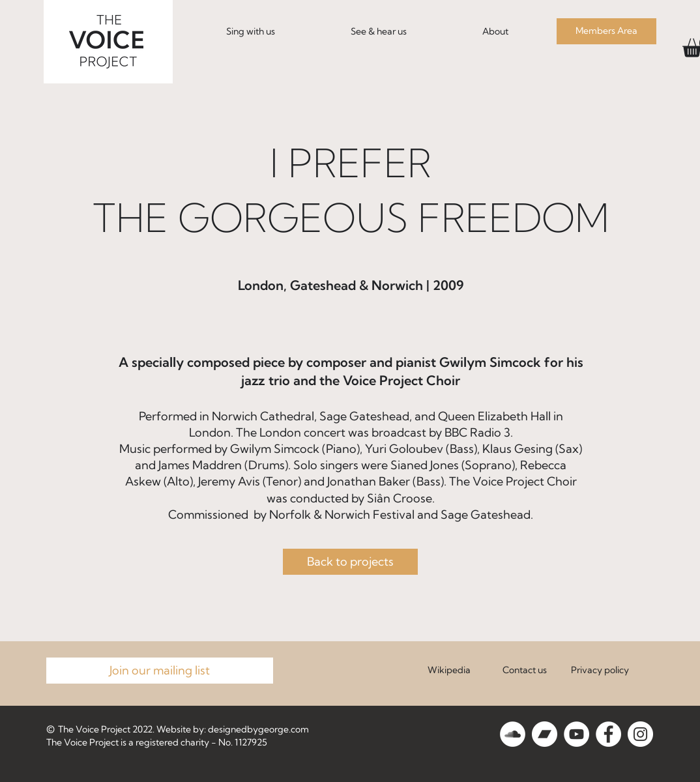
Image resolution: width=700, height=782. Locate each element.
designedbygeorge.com (258, 729)
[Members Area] (606, 31)
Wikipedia (449, 670)
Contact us (525, 670)
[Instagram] (640, 734)
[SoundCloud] (513, 734)
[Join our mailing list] (160, 671)
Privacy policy (600, 670)
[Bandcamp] (545, 734)
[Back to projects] (350, 562)
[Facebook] (608, 734)
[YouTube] (576, 734)
